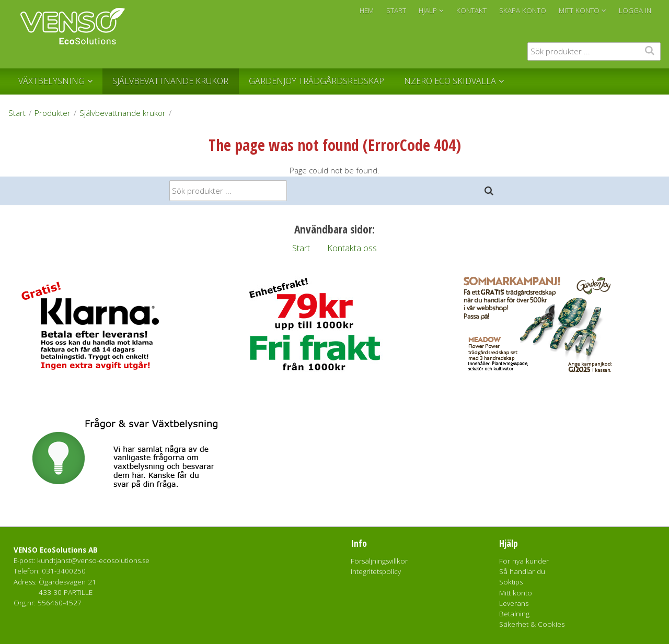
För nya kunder (524, 561)
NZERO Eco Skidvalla (450, 81)
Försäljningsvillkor (379, 561)
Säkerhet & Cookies (532, 624)
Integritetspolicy (376, 571)
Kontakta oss (352, 248)
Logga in (635, 10)
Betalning (514, 614)
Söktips (511, 582)
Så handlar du (522, 571)
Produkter (53, 113)
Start (17, 113)
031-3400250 (64, 571)
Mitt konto (516, 593)
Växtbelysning (51, 81)
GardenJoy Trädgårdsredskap (316, 81)
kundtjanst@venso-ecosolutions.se (93, 560)
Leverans (514, 603)
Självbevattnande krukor (170, 81)
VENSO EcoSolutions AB (56, 550)
